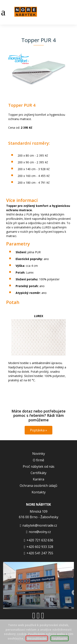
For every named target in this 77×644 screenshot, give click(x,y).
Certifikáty (38, 473)
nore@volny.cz (40, 532)
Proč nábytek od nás (39, 466)
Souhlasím (60, 638)
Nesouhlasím (37, 638)
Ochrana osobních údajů (38, 486)
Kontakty (39, 492)
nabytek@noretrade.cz (40, 525)
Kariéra (38, 479)
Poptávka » (38, 430)
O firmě (38, 460)
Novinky (39, 454)
